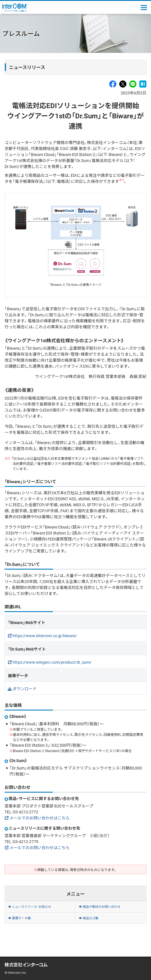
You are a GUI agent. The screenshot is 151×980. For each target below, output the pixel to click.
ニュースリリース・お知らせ (32, 907)
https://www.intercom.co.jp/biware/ (45, 635)
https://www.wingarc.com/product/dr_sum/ (52, 662)
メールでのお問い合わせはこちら (39, 818)
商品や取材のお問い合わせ (102, 907)
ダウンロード (25, 689)
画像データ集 (21, 918)
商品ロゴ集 (91, 918)
